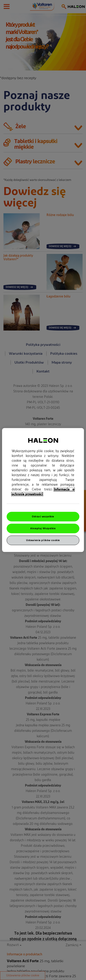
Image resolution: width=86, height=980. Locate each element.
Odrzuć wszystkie (43, 517)
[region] (43, 490)
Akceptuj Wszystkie (43, 528)
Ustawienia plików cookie (43, 540)
